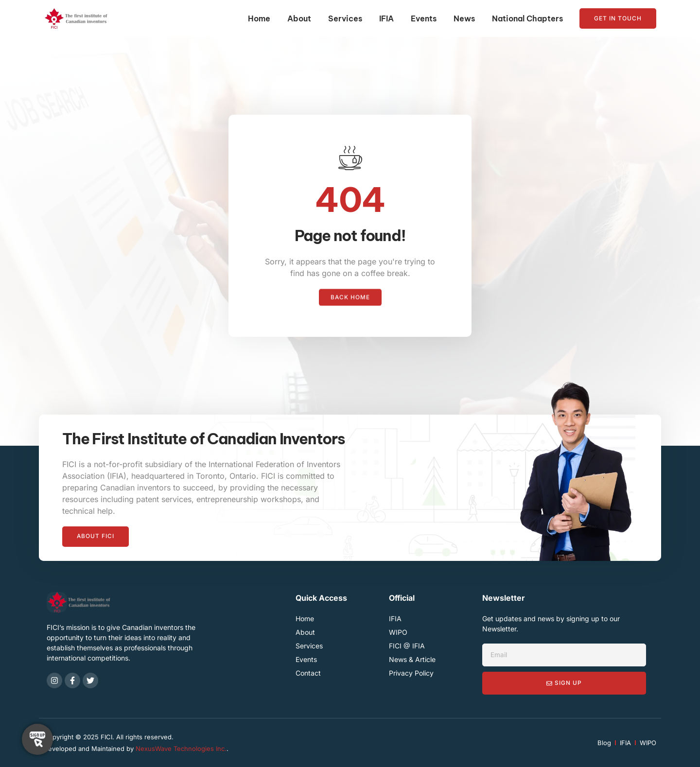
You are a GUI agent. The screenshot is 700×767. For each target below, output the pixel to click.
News (464, 18)
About (299, 18)
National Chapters (527, 18)
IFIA (386, 18)
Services (345, 18)
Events (424, 18)
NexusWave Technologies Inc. (181, 749)
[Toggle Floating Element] (37, 739)
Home (259, 18)
